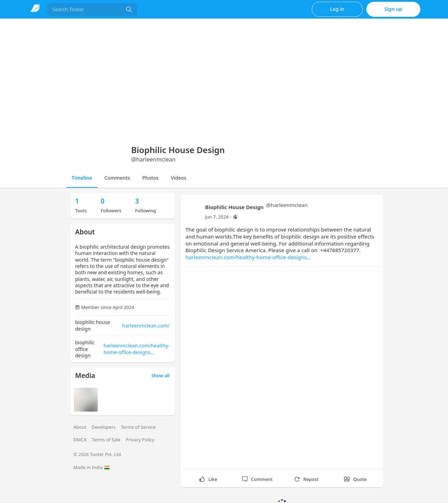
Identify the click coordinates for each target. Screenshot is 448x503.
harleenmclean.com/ (146, 326)
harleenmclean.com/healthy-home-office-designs (137, 349)
